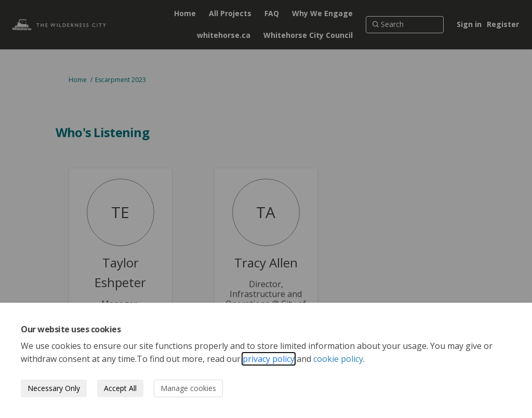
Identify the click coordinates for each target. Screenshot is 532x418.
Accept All (120, 388)
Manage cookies (188, 388)
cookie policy (338, 359)
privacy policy (269, 359)
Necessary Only (54, 388)
